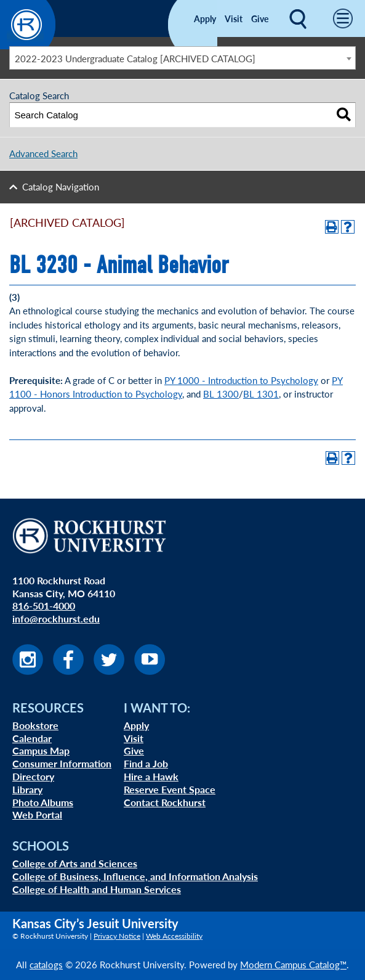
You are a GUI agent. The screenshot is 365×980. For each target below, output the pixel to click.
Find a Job (146, 763)
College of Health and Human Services (97, 889)
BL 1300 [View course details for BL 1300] (221, 394)
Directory (33, 776)
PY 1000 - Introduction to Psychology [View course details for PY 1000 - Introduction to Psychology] (241, 380)
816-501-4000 (44, 606)
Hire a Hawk (151, 776)
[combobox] (182, 58)
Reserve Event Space (170, 789)
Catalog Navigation (61, 186)
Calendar (32, 738)
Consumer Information (62, 763)
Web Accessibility (174, 936)
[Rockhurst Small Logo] (28, 45)
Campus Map (41, 750)
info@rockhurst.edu (56, 619)
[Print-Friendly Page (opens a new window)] (332, 227)
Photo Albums (43, 802)
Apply (205, 18)
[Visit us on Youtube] (150, 671)
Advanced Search (43, 153)
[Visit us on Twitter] (109, 671)
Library (27, 789)
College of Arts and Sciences (75, 863)
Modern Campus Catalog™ (293, 964)
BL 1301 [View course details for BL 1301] (261, 394)
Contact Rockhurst (165, 802)
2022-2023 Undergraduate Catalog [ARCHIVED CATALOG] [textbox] (135, 58)
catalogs (46, 964)
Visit (234, 18)
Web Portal (37, 815)
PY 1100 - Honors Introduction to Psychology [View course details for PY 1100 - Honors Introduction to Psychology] (176, 387)
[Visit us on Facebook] (68, 671)
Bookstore (35, 725)
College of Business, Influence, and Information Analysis (135, 876)
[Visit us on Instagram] (28, 671)
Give (260, 18)
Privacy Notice (117, 936)
